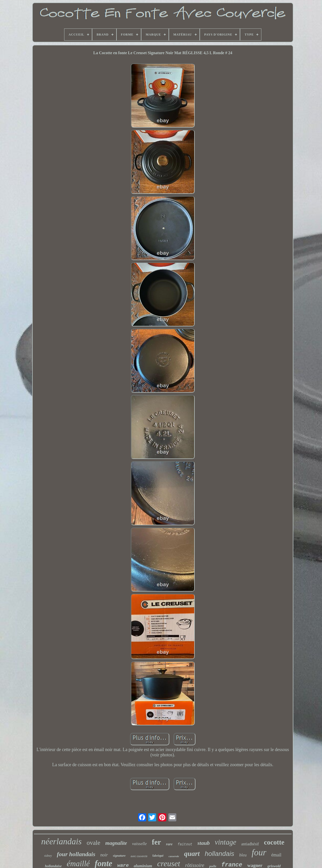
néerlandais (62, 841)
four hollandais (76, 854)
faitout (185, 844)
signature (119, 856)
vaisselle (139, 844)
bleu (243, 855)
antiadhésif (250, 844)
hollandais (219, 854)
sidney (48, 856)
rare (169, 844)
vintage (226, 842)
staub (204, 843)
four (259, 852)
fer (156, 842)
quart (192, 854)
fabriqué (158, 856)
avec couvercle (139, 856)
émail (276, 855)
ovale (93, 843)
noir (104, 855)
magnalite (116, 843)
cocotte (274, 842)
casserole (174, 856)
